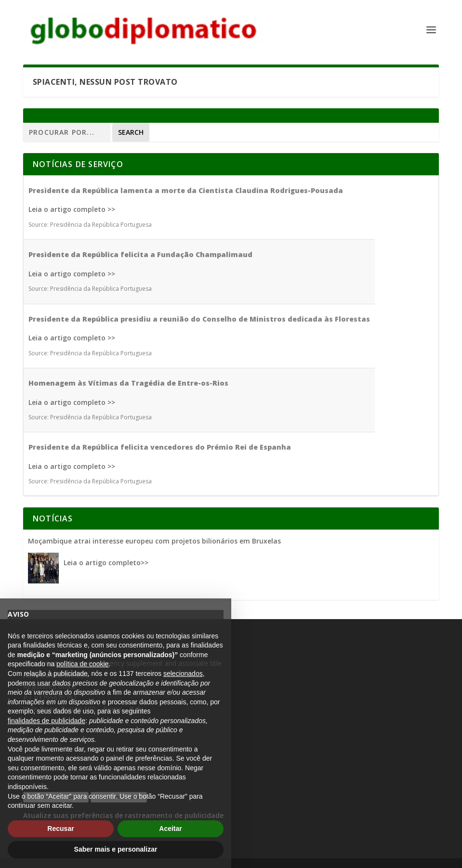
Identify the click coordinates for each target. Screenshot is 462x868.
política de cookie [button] (82, 664)
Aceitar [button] (170, 829)
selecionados (183, 674)
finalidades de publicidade (46, 721)
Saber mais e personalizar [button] (116, 849)
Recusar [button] (60, 829)
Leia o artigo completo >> (72, 209)
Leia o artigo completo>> (106, 563)
